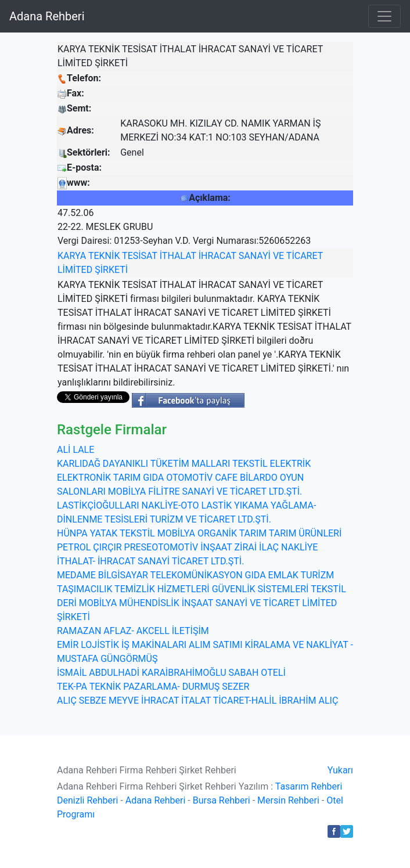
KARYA (72, 256)
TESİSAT (140, 256)
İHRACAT (217, 256)
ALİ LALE (75, 450)
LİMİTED (75, 270)
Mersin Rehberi (288, 800)
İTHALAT (178, 256)
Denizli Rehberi (87, 800)
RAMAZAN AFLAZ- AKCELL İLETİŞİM (133, 631)
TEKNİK (104, 256)
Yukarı (340, 770)
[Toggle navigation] (384, 16)
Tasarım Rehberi (309, 786)
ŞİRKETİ (111, 270)
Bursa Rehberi (222, 800)
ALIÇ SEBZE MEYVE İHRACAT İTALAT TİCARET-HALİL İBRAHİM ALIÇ (197, 700)
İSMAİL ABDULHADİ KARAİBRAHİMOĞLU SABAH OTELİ (171, 673)
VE (278, 256)
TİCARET (305, 256)
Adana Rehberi (47, 16)
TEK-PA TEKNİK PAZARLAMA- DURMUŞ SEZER (153, 687)
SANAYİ (255, 256)
